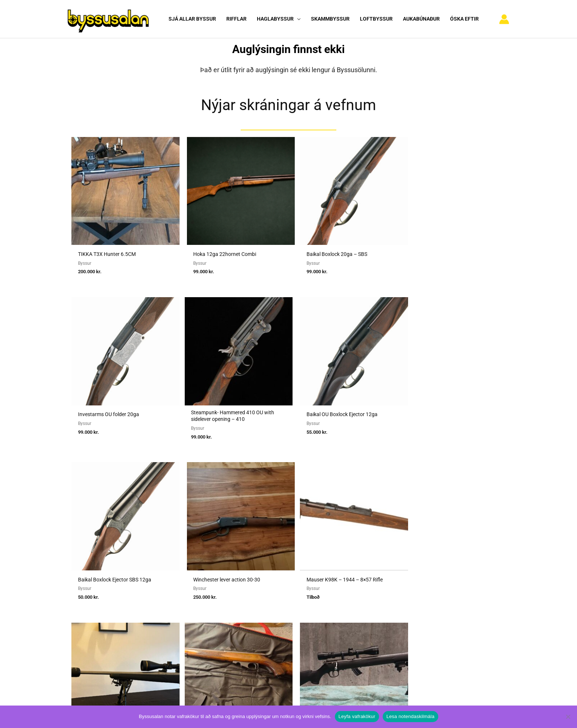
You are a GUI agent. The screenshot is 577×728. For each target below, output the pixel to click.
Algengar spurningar (404, 577)
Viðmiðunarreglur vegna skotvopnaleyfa (275, 619)
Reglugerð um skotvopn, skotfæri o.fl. (273, 598)
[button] (296, 19)
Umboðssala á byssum (254, 588)
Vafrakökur (393, 598)
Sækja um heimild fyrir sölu (260, 577)
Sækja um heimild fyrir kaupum (265, 567)
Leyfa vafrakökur (357, 716)
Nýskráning (393, 588)
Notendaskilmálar (401, 567)
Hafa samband (397, 608)
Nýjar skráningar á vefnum (288, 105)
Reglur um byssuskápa (254, 608)
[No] (568, 717)
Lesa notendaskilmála (410, 716)
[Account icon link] (504, 19)
